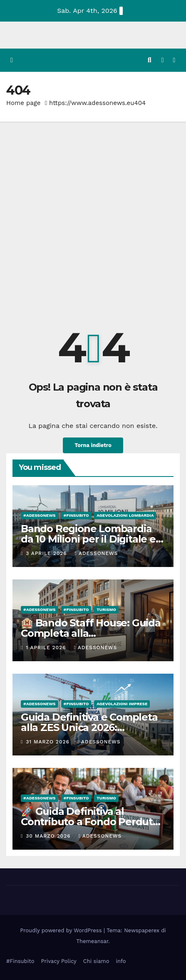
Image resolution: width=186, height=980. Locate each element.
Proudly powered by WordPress (62, 930)
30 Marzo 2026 (49, 836)
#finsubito (76, 515)
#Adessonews (40, 515)
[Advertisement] (93, 219)
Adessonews (97, 553)
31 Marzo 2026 (48, 742)
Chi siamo (96, 961)
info (121, 961)
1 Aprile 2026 (47, 648)
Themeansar (92, 941)
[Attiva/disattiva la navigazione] (174, 60)
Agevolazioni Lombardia (125, 515)
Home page (24, 103)
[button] (150, 60)
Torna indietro (93, 445)
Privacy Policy (58, 961)
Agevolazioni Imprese (122, 704)
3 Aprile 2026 (47, 553)
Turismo (106, 610)
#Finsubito (20, 961)
